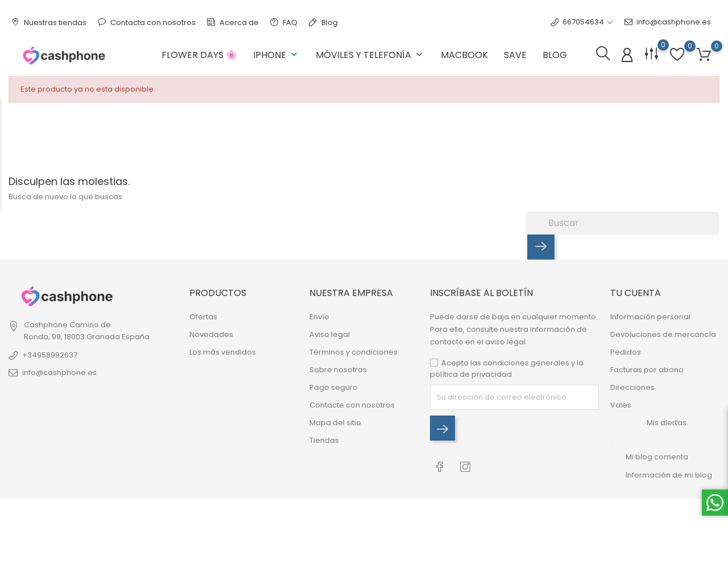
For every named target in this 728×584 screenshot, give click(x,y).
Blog (323, 22)
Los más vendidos (223, 352)
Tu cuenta (636, 293)
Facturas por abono (647, 370)
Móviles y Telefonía (370, 55)
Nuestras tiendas (49, 22)
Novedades (211, 334)
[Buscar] (622, 223)
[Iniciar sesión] (627, 55)
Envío (319, 317)
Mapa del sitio (335, 423)
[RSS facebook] (440, 465)
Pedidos (626, 352)
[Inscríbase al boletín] (442, 428)
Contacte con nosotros (352, 405)
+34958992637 (50, 355)
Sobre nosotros (338, 370)
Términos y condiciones (353, 352)
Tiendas (324, 440)
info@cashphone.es (668, 22)
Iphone (276, 55)
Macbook (464, 55)
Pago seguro (334, 387)
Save (515, 55)
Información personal (650, 317)
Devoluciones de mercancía (663, 334)
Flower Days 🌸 (199, 55)
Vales (621, 405)
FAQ (284, 22)
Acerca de (233, 22)
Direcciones (632, 387)
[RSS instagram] (466, 465)
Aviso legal (330, 334)
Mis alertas (667, 423)
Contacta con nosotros (147, 22)
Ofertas (203, 317)
